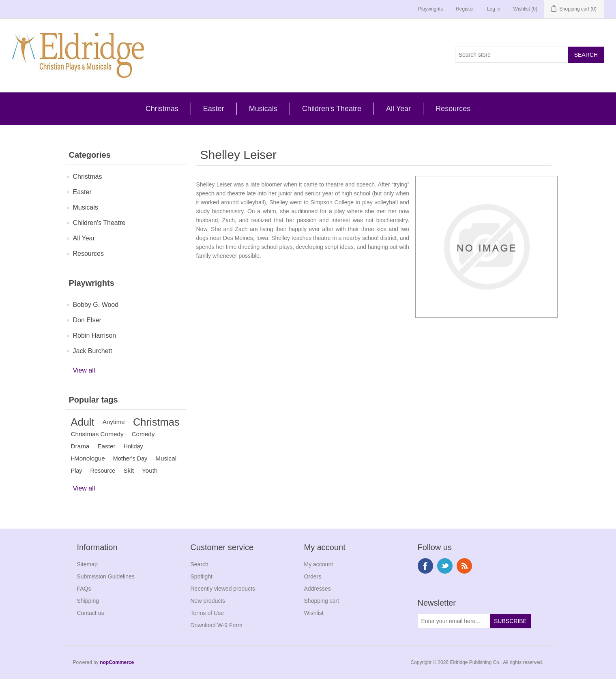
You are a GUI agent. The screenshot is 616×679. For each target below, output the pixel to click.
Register (465, 9)
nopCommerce (117, 662)
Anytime (114, 422)
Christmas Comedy (97, 434)
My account (319, 564)
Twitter (445, 566)
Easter (214, 109)
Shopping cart (322, 601)
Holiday (133, 446)
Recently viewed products (223, 589)
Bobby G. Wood (96, 305)
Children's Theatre (332, 109)
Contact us (91, 613)
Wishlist (314, 613)
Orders (313, 576)
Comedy (143, 434)
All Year (398, 109)
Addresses (318, 589)
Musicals (263, 109)
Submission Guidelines (106, 576)
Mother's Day (130, 458)
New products (208, 601)
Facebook (425, 566)
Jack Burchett (93, 351)
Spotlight (202, 576)
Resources (453, 109)
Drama (80, 446)
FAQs (84, 589)
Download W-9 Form (217, 625)
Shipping (88, 601)
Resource (103, 471)
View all (84, 370)
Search (200, 564)
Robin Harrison (95, 335)
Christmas (162, 109)
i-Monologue (88, 458)
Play (77, 471)
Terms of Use (207, 613)
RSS (464, 566)
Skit (129, 470)
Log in (494, 9)
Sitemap (87, 564)
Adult (83, 422)
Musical (166, 458)
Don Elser (87, 320)
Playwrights (430, 9)
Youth (150, 470)
